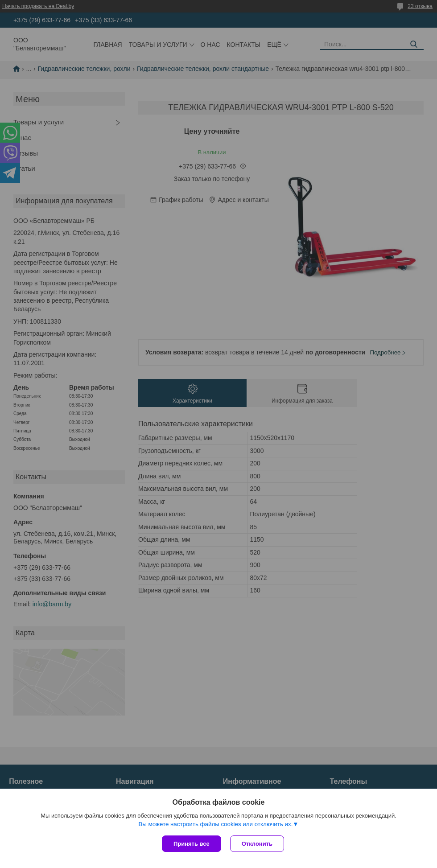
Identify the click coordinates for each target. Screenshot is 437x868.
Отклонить (257, 844)
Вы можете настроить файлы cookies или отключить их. (215, 824)
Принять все (192, 844)
